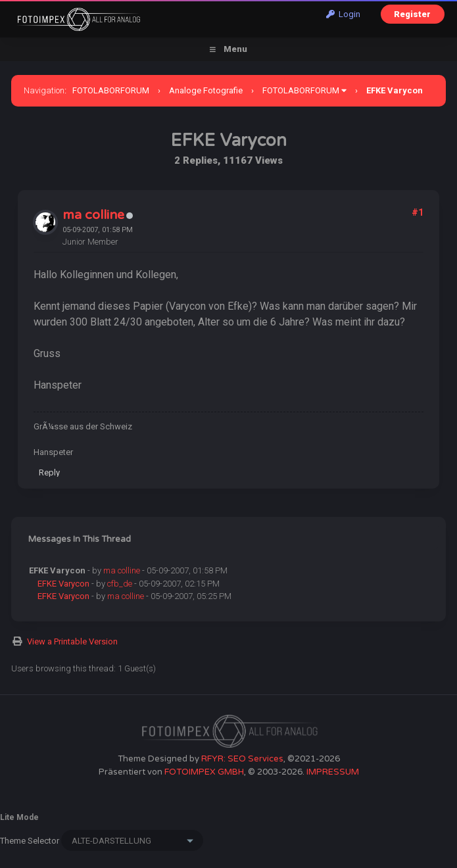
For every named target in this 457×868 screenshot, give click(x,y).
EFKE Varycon (63, 584)
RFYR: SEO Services (242, 759)
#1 (418, 212)
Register (412, 14)
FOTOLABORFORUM (111, 90)
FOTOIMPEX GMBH (204, 772)
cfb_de (120, 584)
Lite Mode (19, 817)
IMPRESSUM (333, 772)
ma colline (93, 215)
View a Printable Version (72, 641)
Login (343, 14)
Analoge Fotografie (206, 90)
